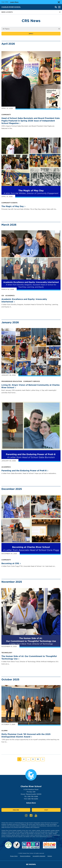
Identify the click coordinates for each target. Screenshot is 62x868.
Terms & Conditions (25, 856)
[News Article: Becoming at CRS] (31, 525)
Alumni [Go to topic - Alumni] (4, 731)
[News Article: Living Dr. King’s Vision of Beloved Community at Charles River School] (31, 352)
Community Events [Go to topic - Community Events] (9, 203)
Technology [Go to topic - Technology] (7, 653)
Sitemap (50, 856)
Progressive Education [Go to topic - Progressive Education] (12, 381)
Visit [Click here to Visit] (46, 810)
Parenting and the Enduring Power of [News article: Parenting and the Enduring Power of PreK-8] (25, 471)
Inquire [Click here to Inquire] (16, 810)
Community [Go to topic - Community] (6, 115)
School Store (31, 803)
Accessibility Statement (39, 856)
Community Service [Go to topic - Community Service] (32, 381)
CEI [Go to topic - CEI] (3, 296)
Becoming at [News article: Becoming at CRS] (11, 563)
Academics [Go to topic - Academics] (10, 296)
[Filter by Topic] (31, 29)
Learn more (14, 2)
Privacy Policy (14, 856)
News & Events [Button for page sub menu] (31, 12)
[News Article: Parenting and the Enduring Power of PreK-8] (31, 432)
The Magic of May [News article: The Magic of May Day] (13, 206)
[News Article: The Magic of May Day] (31, 168)
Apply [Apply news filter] (31, 34)
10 (39, 759)
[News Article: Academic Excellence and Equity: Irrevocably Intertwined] (31, 260)
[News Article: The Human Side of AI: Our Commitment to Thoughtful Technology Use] (31, 617)
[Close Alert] (59, 2)
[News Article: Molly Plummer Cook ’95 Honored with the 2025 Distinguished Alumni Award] (31, 705)
